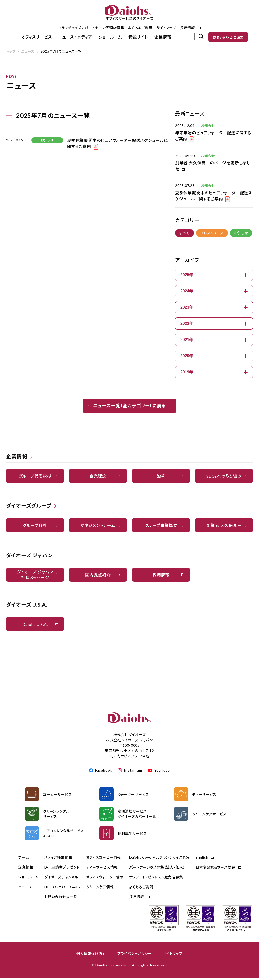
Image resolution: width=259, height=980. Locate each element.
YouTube (162, 773)
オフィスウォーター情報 (105, 879)
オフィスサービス (36, 37)
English (202, 860)
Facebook (103, 773)
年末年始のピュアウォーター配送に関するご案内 (213, 138)
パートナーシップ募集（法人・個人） (157, 869)
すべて (185, 235)
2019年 (214, 374)
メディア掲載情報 (58, 860)
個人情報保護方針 (91, 956)
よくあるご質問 (140, 28)
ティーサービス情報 (102, 869)
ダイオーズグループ (29, 508)
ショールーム (110, 37)
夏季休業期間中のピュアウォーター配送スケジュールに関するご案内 (213, 198)
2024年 (214, 293)
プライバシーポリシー (135, 956)
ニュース (28, 54)
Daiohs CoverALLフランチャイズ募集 (160, 860)
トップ (11, 54)
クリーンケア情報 (100, 889)
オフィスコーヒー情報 (103, 860)
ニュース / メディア (75, 37)
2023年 (214, 309)
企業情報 (163, 37)
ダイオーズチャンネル (61, 879)
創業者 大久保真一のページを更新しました (213, 168)
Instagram (133, 773)
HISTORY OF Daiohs (62, 889)
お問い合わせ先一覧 (61, 899)
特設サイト (138, 37)
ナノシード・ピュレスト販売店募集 (156, 879)
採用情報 (188, 28)
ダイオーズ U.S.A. (27, 607)
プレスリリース (212, 235)
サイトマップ (166, 28)
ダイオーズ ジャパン (29, 557)
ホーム (24, 860)
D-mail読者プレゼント (62, 869)
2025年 (214, 277)
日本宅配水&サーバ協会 (215, 869)
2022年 (214, 326)
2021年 (214, 342)
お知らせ (241, 235)
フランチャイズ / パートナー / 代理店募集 (91, 28)
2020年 (214, 358)
